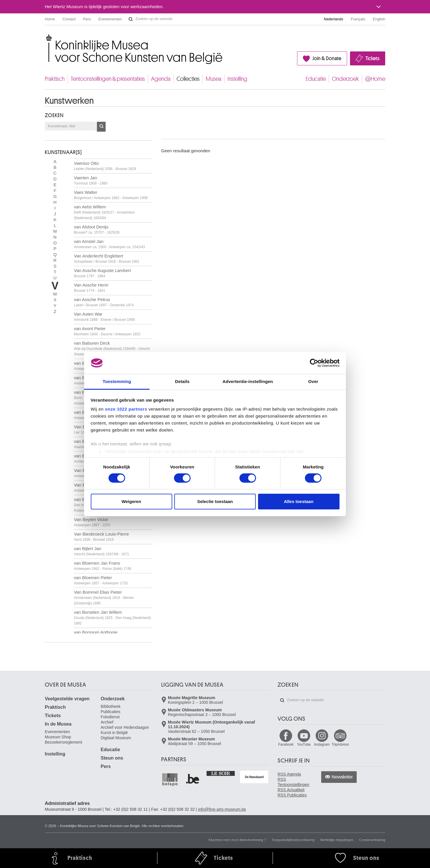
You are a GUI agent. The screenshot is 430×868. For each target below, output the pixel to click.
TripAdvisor (340, 744)
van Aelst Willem (104, 212)
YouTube (304, 744)
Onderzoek (345, 79)
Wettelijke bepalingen (337, 840)
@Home (375, 79)
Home (50, 19)
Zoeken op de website (131, 19)
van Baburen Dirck (112, 348)
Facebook (286, 744)
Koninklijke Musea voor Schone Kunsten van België (46, 38)
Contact (69, 19)
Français (358, 19)
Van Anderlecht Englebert (107, 258)
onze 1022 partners (126, 409)
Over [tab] (313, 381)
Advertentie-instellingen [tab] (248, 381)
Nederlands (334, 19)
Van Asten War (104, 317)
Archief (107, 722)
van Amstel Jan (109, 244)
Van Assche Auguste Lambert (102, 273)
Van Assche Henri (91, 288)
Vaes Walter (111, 195)
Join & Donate (327, 58)
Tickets (372, 58)
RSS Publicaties (292, 795)
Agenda (161, 79)
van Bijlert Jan (101, 551)
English (379, 19)
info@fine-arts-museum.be (222, 809)
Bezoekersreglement (63, 742)
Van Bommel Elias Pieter (104, 597)
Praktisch (55, 79)
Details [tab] (182, 381)
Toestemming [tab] (117, 381)
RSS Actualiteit (291, 790)
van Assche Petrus (104, 302)
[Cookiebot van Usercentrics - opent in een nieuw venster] (314, 363)
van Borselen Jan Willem (112, 618)
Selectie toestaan (215, 501)
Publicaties (111, 712)
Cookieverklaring (372, 840)
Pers (87, 19)
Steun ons (112, 758)
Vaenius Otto (105, 166)
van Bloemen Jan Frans (103, 566)
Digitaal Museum (116, 738)
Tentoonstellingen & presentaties (108, 79)
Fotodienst (110, 717)
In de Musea (58, 724)
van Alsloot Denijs (97, 229)
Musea (214, 79)
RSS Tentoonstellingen (293, 782)
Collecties (188, 79)
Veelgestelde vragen (67, 699)
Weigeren (131, 501)
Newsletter (342, 777)
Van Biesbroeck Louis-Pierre (101, 537)
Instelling (237, 79)
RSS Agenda (289, 774)
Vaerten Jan (91, 180)
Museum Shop (58, 737)
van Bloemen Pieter (101, 580)
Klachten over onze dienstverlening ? (237, 840)
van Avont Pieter (107, 331)
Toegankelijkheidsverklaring (293, 840)
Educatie (316, 79)
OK (101, 127)
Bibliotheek (111, 706)
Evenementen (110, 19)
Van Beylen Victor (92, 522)
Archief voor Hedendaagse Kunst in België (125, 730)
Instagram (322, 744)
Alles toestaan (299, 501)
